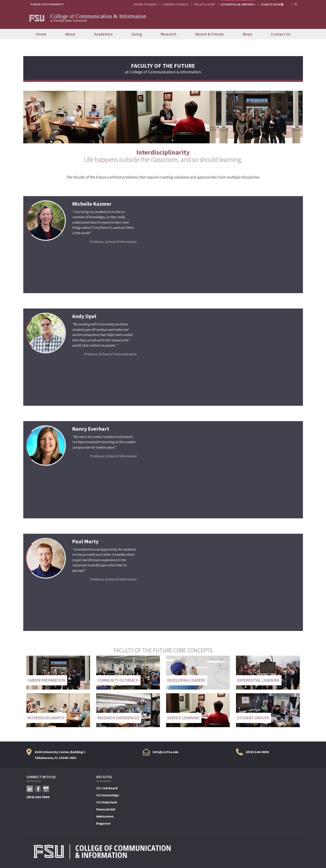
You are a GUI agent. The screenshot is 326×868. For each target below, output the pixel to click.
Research (168, 34)
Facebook (38, 789)
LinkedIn (30, 789)
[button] (296, 4)
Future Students (145, 4)
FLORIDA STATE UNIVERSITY (49, 4)
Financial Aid (106, 810)
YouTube (46, 789)
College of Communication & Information (98, 16)
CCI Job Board (107, 788)
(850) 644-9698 (257, 752)
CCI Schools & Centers (237, 4)
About (70, 34)
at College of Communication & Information (163, 69)
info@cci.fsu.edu (165, 752)
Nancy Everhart (92, 429)
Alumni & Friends (209, 34)
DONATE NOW (272, 4)
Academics (103, 34)
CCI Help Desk (107, 803)
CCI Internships (108, 795)
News (247, 34)
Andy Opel (85, 316)
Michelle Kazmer (93, 204)
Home (41, 34)
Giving (137, 34)
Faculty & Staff (204, 4)
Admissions (105, 817)
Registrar (103, 824)
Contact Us (281, 34)
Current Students (175, 4)
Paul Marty (86, 541)
